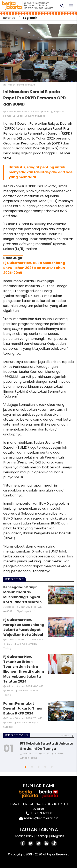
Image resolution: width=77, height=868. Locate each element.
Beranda (9, 18)
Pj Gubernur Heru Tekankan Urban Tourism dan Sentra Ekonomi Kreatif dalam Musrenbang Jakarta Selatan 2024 (24, 669)
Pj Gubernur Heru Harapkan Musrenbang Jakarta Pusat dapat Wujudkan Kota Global (24, 627)
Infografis (57, 836)
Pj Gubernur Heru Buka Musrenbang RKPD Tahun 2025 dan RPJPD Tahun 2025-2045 (34, 268)
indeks (65, 735)
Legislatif (30, 18)
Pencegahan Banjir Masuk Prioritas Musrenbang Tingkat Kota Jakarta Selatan (22, 595)
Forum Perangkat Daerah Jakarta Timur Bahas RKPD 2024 (23, 708)
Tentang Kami (23, 836)
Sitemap (42, 836)
